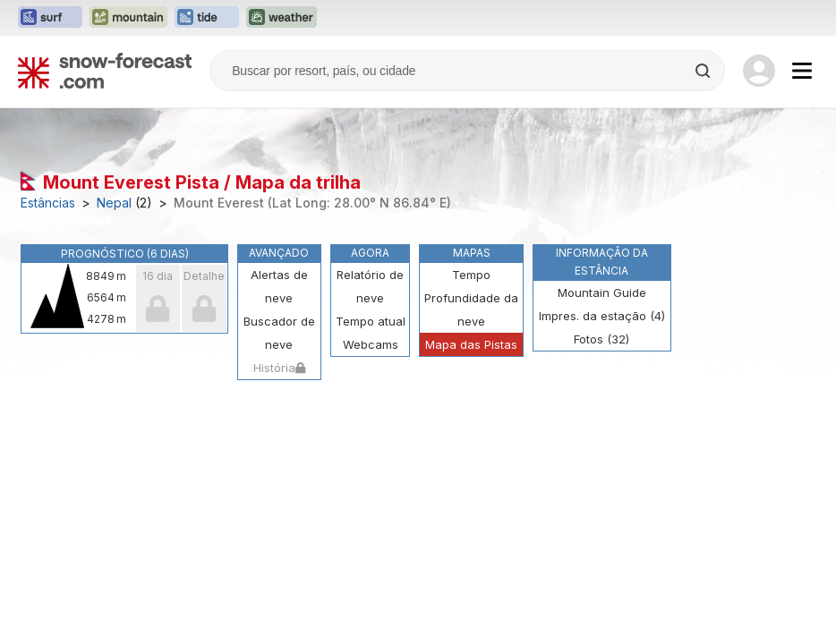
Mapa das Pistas (471, 344)
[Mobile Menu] (802, 71)
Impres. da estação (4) (602, 316)
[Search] (704, 71)
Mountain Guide (602, 292)
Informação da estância (602, 262)
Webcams (371, 344)
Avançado (279, 253)
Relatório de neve (370, 286)
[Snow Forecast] (105, 71)
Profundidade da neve (471, 309)
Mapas (472, 253)
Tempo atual (371, 321)
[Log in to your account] (759, 71)
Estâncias (48, 203)
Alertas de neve (279, 286)
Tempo (471, 275)
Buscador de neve (279, 333)
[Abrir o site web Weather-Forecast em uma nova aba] (282, 18)
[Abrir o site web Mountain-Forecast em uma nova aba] (128, 18)
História (279, 368)
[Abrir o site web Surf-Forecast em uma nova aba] (50, 18)
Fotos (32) (601, 339)
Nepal (114, 203)
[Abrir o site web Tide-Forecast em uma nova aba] (207, 18)
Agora (370, 253)
